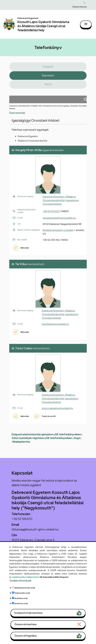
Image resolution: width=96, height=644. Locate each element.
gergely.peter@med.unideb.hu (59, 218)
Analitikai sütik (21, 605)
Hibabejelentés (21, 442)
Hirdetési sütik (21, 611)
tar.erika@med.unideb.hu (55, 324)
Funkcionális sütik (22, 600)
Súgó (77, 438)
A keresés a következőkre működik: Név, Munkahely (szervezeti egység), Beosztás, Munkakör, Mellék (48, 107)
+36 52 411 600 (51, 211)
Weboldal (25, 248)
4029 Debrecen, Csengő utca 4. (33, 540)
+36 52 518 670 (22, 519)
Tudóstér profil (49, 416)
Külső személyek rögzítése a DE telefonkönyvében (42, 438)
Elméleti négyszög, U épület (58, 230)
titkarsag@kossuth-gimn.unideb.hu (35, 529)
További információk (20, 588)
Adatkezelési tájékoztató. (26, 584)
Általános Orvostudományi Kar (33, 141)
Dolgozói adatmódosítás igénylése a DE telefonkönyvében (46, 434)
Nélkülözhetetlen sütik (25, 595)
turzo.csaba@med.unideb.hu (57, 408)
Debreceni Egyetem (28, 136)
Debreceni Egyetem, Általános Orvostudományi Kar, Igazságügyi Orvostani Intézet (61, 200)
